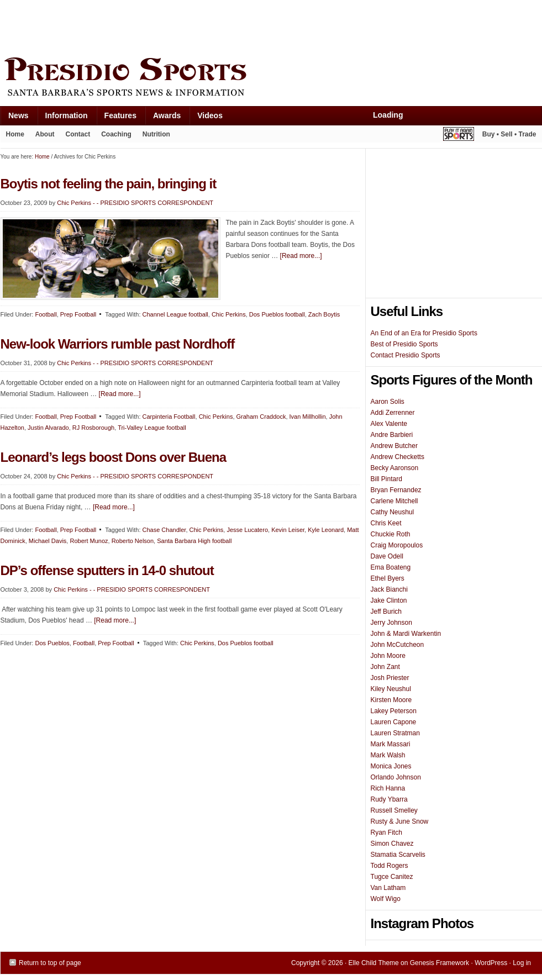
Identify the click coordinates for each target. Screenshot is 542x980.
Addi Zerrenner (393, 413)
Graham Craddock (261, 417)
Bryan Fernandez (396, 490)
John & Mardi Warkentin (406, 634)
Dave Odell (387, 556)
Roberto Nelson (133, 541)
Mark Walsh (388, 755)
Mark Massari (391, 744)
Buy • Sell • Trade (509, 134)
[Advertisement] (202, 26)
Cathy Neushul (393, 512)
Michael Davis (48, 541)
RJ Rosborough (93, 428)
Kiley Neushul (391, 689)
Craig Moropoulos (397, 545)
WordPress (491, 963)
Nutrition (156, 134)
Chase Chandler (164, 530)
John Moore (388, 656)
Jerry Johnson (391, 623)
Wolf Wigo (386, 899)
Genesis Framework (440, 963)
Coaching (116, 134)
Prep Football (78, 314)
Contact (78, 134)
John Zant (385, 667)
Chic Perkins (229, 314)
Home (15, 134)
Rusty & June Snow (400, 821)
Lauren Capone (394, 722)
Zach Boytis (324, 314)
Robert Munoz (89, 541)
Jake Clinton (389, 600)
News (14, 118)
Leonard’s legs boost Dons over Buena (114, 457)
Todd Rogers (390, 866)
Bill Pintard (386, 479)
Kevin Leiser (288, 530)
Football (46, 314)
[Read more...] (301, 256)
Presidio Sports (271, 78)
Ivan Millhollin (308, 417)
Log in (522, 963)
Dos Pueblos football (277, 314)
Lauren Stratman (395, 733)
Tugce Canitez (392, 877)
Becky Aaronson (395, 468)
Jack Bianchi (389, 589)
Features (116, 118)
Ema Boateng (391, 567)
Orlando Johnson (396, 777)
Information (62, 118)
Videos (210, 115)
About (42, 136)
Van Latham (388, 888)
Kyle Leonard (326, 530)
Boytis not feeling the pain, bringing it (109, 184)
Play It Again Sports (459, 136)
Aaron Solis (388, 402)
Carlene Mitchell (394, 501)
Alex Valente (389, 424)
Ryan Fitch (386, 833)
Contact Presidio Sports (406, 355)
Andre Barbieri (392, 435)
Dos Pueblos (52, 643)
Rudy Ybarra (389, 799)
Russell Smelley (394, 810)
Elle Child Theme (374, 963)
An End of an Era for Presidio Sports (424, 333)
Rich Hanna (388, 788)
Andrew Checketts (398, 457)
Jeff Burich (386, 612)
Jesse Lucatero (247, 530)
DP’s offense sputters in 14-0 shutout (107, 570)
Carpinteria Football (169, 417)
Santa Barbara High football (194, 541)
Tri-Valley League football (152, 428)
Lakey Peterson (394, 711)
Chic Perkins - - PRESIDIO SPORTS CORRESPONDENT (135, 203)
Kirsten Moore (391, 700)
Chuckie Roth (391, 534)
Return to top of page (50, 963)
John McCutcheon (398, 645)
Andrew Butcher (394, 446)
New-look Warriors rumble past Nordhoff (118, 344)
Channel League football (175, 314)
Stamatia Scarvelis (398, 855)
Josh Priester (390, 678)
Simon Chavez (392, 844)
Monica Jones (391, 766)
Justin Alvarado (48, 428)
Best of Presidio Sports (404, 344)
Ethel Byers (388, 578)
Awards (163, 118)
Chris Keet (386, 523)
